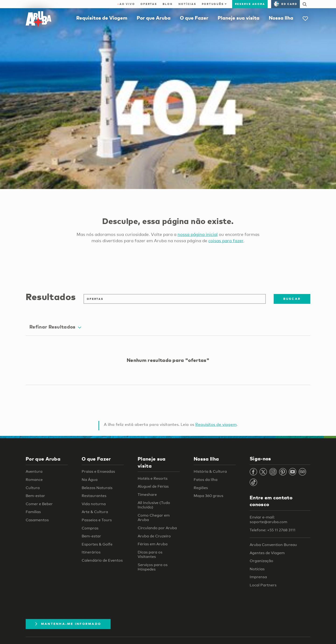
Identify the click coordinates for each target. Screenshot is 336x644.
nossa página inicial (198, 234)
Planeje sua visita (239, 18)
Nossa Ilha (281, 18)
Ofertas (149, 4)
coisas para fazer (226, 241)
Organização (261, 561)
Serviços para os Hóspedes (153, 567)
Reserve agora (250, 4)
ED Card (285, 4)
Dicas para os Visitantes (150, 555)
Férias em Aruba (153, 544)
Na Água (90, 480)
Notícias (187, 4)
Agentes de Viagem (267, 553)
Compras (90, 528)
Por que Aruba (154, 18)
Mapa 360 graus (208, 496)
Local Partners (263, 585)
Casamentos (37, 520)
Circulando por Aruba (157, 528)
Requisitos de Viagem (102, 18)
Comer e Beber (39, 504)
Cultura (33, 488)
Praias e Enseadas (98, 471)
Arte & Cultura (95, 512)
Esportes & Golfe (97, 544)
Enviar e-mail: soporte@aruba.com (268, 520)
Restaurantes (94, 496)
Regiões (201, 488)
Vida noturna (94, 504)
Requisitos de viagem (216, 424)
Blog (168, 4)
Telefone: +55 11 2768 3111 (273, 530)
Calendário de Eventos (102, 560)
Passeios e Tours (97, 520)
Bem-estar (35, 496)
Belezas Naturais (97, 488)
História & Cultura (210, 471)
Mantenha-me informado (68, 624)
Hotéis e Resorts (153, 478)
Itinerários (91, 552)
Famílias (33, 512)
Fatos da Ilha (206, 480)
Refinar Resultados (55, 327)
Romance (34, 480)
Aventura (34, 471)
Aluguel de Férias (153, 486)
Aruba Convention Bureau (273, 545)
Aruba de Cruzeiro (154, 536)
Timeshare (147, 495)
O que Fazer (194, 18)
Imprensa (258, 577)
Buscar (292, 299)
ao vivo (126, 4)
